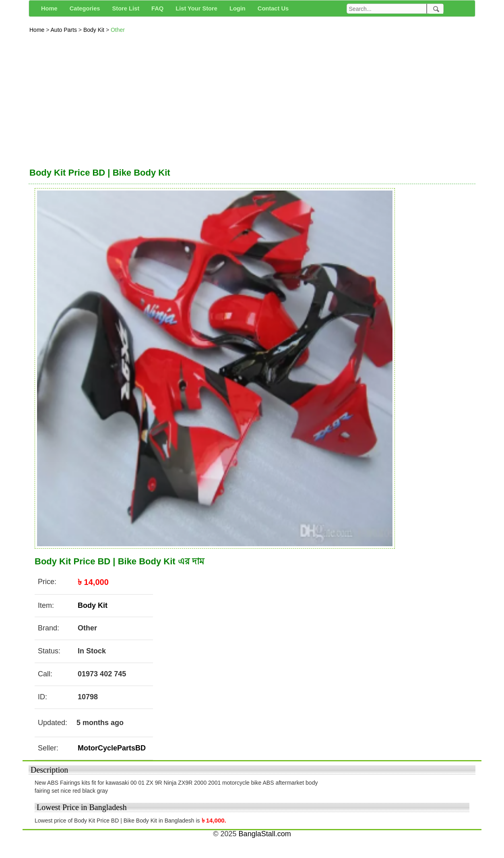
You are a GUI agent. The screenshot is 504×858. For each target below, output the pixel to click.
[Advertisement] (252, 98)
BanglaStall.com (265, 834)
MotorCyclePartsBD (112, 748)
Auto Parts (65, 30)
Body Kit (95, 30)
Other (118, 30)
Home (38, 30)
